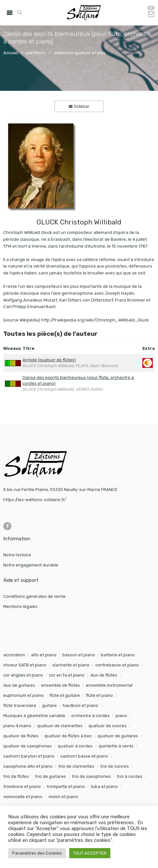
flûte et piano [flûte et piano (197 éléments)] (99, 695)
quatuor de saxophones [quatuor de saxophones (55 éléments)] (28, 746)
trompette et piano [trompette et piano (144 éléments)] (66, 786)
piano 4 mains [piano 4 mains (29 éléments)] (17, 726)
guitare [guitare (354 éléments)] (49, 705)
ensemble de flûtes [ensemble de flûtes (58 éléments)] (61, 685)
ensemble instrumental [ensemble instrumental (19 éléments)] (109, 685)
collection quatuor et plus (80, 53)
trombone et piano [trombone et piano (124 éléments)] (22, 786)
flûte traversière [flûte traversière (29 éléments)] (20, 705)
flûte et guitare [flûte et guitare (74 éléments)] (65, 695)
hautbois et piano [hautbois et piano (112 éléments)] (80, 705)
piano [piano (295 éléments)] (121, 716)
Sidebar (79, 106)
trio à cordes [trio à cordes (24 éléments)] (130, 776)
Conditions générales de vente (34, 596)
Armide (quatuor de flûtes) (49, 360)
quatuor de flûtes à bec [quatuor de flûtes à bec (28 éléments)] (68, 736)
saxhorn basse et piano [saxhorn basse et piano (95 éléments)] (84, 756)
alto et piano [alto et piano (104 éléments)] (44, 655)
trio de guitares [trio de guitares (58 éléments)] (50, 776)
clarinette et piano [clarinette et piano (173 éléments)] (71, 665)
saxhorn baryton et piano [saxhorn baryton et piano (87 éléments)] (29, 756)
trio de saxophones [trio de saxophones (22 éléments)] (91, 776)
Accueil (11, 53)
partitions (36, 53)
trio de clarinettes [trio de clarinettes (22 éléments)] (76, 766)
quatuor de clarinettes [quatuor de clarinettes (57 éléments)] (60, 726)
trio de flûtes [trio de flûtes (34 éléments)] (16, 776)
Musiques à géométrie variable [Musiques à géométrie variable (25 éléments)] (34, 716)
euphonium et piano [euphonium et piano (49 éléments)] (24, 695)
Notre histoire (17, 555)
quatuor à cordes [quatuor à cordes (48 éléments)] (75, 746)
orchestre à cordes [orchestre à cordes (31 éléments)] (90, 716)
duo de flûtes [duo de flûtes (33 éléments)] (104, 675)
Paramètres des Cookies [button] (37, 853)
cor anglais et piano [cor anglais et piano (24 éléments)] (23, 675)
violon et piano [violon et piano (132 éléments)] (63, 797)
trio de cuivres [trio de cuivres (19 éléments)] (115, 766)
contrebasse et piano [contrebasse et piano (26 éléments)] (117, 665)
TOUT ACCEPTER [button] (90, 853)
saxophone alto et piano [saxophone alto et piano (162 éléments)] (28, 766)
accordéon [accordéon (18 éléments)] (14, 655)
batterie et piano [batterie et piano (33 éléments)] (118, 655)
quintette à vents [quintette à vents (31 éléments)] (116, 746)
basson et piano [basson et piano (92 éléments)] (79, 655)
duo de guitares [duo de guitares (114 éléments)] (19, 685)
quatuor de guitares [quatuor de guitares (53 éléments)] (118, 736)
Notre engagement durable (31, 565)
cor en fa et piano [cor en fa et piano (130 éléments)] (67, 675)
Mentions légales (20, 606)
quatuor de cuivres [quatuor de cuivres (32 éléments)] (108, 726)
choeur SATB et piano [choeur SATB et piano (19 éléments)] (25, 665)
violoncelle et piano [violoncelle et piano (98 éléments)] (23, 797)
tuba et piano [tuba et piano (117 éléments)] (104, 786)
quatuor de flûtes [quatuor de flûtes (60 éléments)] (21, 736)
